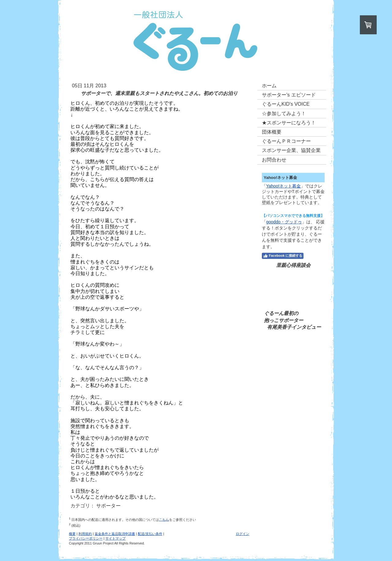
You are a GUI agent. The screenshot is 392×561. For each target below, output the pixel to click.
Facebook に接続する (283, 256)
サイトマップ (115, 538)
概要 (72, 534)
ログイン (243, 534)
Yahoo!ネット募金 (283, 186)
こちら (164, 519)
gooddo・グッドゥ (284, 222)
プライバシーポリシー (86, 538)
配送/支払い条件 (150, 534)
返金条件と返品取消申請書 (115, 534)
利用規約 (85, 534)
